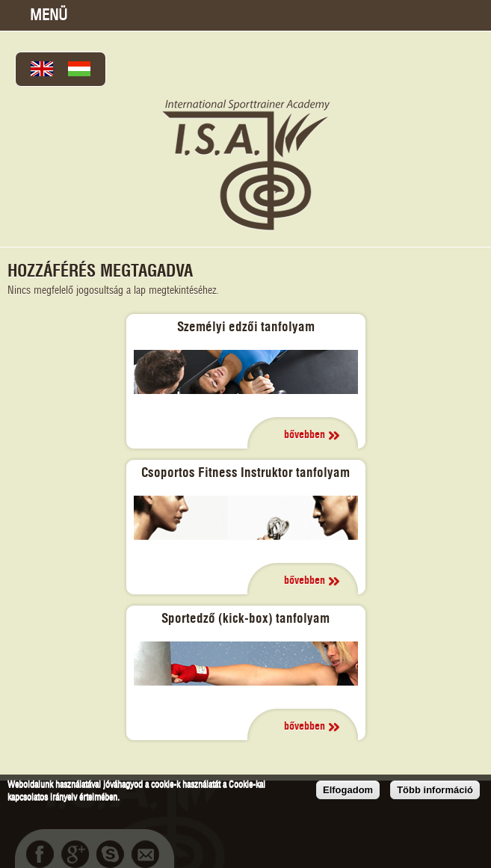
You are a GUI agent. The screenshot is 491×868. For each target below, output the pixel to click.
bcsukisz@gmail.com (473, 15)
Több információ (435, 790)
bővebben (305, 435)
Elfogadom (348, 790)
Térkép (398, 15)
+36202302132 (436, 15)
